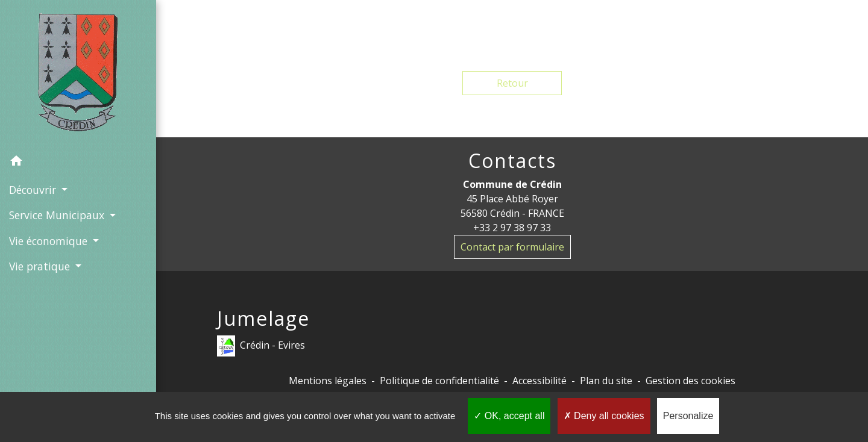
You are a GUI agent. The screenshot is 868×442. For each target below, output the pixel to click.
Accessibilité (539, 381)
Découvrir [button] (34, 190)
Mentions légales (328, 381)
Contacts (512, 161)
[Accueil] (78, 75)
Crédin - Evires (261, 346)
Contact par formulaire (512, 247)
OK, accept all (509, 416)
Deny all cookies (604, 416)
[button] (78, 163)
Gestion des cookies (690, 381)
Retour (512, 83)
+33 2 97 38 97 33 (512, 228)
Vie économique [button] (50, 241)
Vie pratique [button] (41, 266)
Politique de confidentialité (439, 381)
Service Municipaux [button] (58, 215)
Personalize (688, 416)
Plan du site (606, 381)
